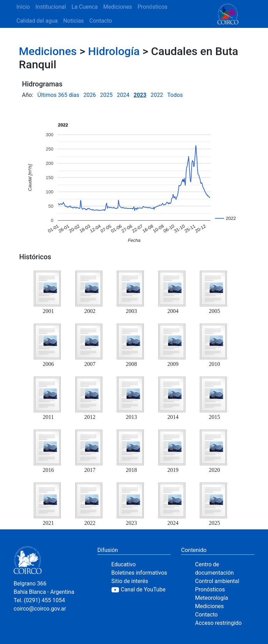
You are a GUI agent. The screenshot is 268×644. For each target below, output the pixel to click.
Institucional (50, 7)
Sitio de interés (130, 581)
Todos (175, 95)
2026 (90, 95)
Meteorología (211, 598)
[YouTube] (141, 590)
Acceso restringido (218, 623)
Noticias (73, 21)
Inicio (23, 7)
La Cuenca (85, 7)
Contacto (101, 21)
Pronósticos (152, 7)
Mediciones (118, 7)
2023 (140, 95)
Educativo (124, 564)
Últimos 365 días (58, 95)
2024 (123, 95)
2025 (106, 95)
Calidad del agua (37, 21)
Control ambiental (217, 581)
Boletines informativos (139, 573)
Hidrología (114, 51)
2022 (157, 95)
